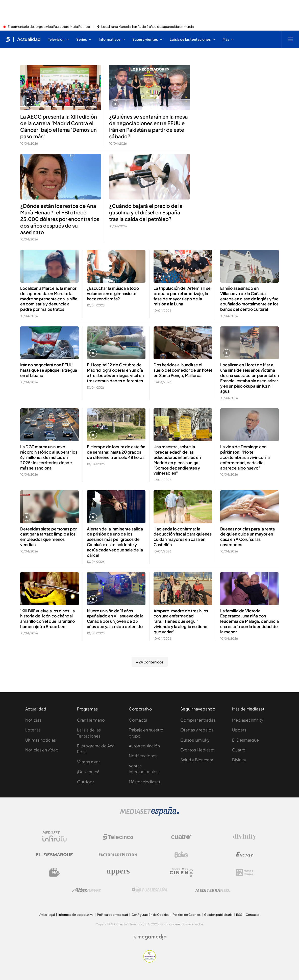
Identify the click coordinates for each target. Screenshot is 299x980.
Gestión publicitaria (218, 915)
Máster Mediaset (145, 782)
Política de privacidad (113, 915)
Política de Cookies (187, 915)
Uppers (239, 730)
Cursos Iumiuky (195, 740)
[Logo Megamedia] (152, 937)
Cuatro (239, 750)
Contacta (138, 720)
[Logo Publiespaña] (149, 890)
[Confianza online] (150, 961)
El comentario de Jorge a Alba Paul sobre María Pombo (49, 27)
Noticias (33, 720)
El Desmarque (245, 740)
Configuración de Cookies (150, 915)
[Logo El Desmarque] (54, 855)
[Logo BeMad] (55, 872)
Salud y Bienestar (197, 760)
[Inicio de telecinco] (8, 39)
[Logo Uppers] (118, 872)
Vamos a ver (88, 762)
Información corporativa (76, 915)
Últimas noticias (41, 740)
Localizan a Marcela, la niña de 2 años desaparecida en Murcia (147, 27)
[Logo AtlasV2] (86, 890)
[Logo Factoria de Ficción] (118, 855)
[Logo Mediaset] (149, 814)
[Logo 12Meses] (245, 872)
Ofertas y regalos (197, 730)
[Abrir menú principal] (290, 39)
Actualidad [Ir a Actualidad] (29, 39)
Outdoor (85, 782)
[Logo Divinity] (245, 837)
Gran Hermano (91, 720)
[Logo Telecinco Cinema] (181, 872)
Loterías (33, 730)
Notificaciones (143, 756)
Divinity (239, 760)
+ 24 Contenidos (150, 662)
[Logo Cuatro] (181, 837)
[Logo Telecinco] (118, 837)
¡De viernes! (88, 772)
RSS (239, 915)
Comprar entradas (198, 720)
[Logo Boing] (181, 855)
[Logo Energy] (245, 855)
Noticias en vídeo (42, 750)
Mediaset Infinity (248, 720)
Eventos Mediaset (197, 750)
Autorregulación (144, 746)
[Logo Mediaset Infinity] (55, 837)
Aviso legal (47, 915)
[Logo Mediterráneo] (213, 890)
